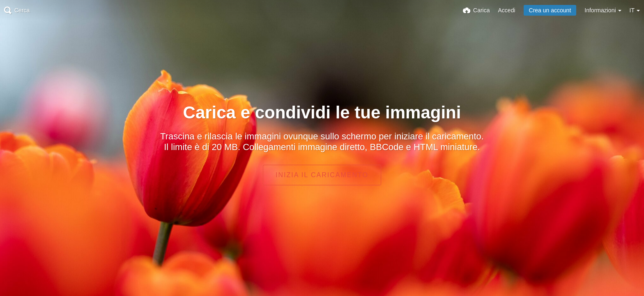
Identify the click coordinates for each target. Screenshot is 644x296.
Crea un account (550, 10)
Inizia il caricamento (322, 175)
